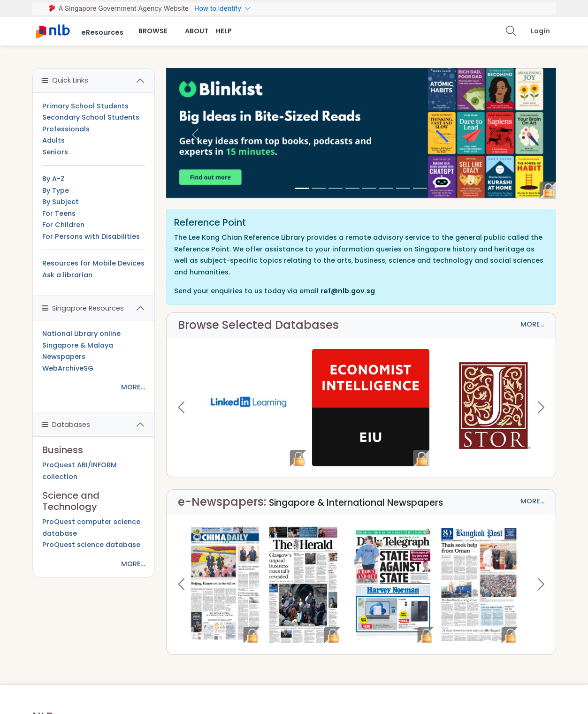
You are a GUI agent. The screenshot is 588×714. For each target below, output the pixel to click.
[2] (336, 188)
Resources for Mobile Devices (93, 263)
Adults (53, 140)
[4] (369, 188)
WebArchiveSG (68, 368)
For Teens (59, 213)
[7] (420, 188)
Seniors (55, 152)
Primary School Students (85, 106)
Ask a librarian (67, 275)
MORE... (532, 324)
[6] (403, 188)
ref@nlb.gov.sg (348, 291)
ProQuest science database (91, 545)
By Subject (61, 202)
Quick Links (65, 80)
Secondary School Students (91, 117)
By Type (56, 190)
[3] (352, 188)
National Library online (81, 334)
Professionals (66, 129)
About (197, 31)
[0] (302, 188)
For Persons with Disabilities (91, 236)
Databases (66, 425)
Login (540, 31)
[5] (386, 188)
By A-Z (53, 179)
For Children (63, 225)
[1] (319, 188)
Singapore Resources (83, 308)
